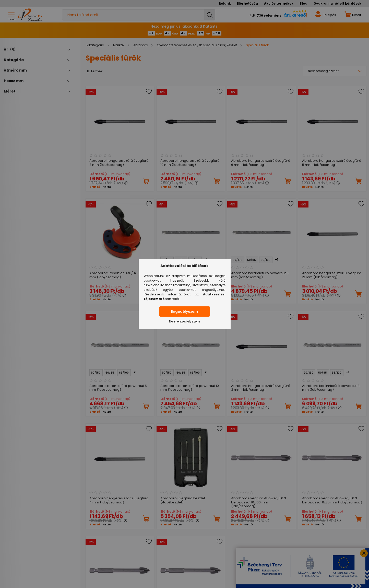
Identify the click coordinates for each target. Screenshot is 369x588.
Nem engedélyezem (185, 321)
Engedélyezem (185, 312)
